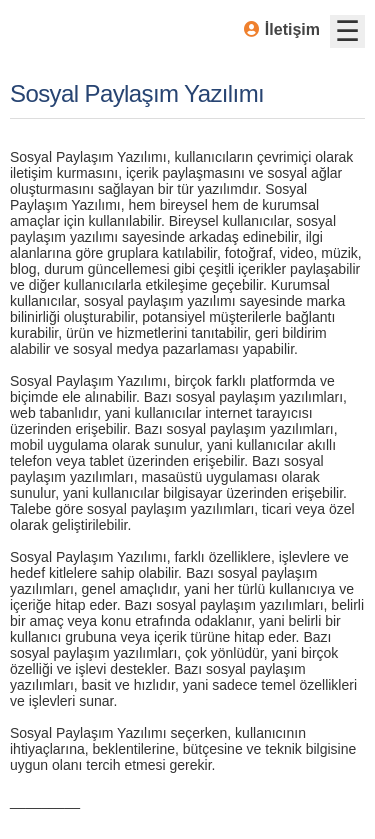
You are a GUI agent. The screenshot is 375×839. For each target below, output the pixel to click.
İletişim (282, 29)
